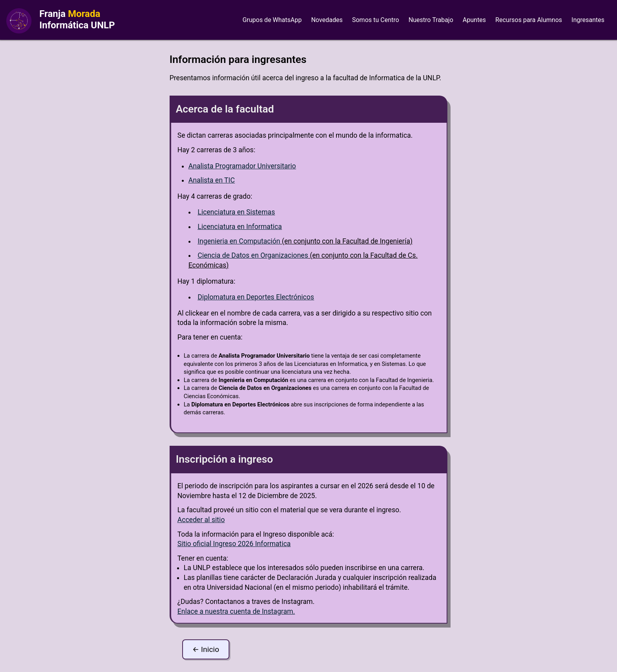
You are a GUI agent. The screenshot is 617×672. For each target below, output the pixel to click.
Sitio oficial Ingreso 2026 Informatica (234, 544)
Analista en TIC (212, 180)
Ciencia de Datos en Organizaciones (253, 255)
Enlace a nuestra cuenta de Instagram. (236, 611)
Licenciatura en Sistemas (236, 212)
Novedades (327, 20)
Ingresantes (588, 20)
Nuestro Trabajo (431, 20)
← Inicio (206, 649)
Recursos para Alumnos (529, 20)
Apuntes (474, 20)
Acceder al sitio (201, 520)
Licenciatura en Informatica (240, 227)
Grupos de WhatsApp (272, 20)
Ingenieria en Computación (239, 241)
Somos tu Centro (376, 20)
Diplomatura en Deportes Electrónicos (256, 297)
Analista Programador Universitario (242, 166)
